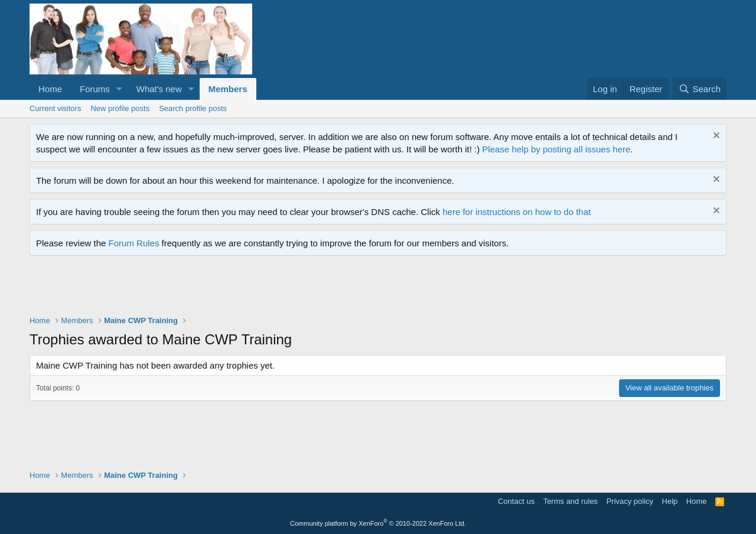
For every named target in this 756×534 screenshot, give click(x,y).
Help (670, 501)
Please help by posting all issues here (556, 149)
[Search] (700, 89)
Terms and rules (571, 501)
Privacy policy (630, 501)
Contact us (516, 501)
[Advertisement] (245, 288)
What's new (159, 89)
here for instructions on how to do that (517, 212)
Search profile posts (193, 108)
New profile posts (120, 108)
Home (50, 89)
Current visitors (55, 108)
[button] (119, 89)
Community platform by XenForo (378, 523)
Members (228, 89)
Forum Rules (134, 243)
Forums (95, 89)
